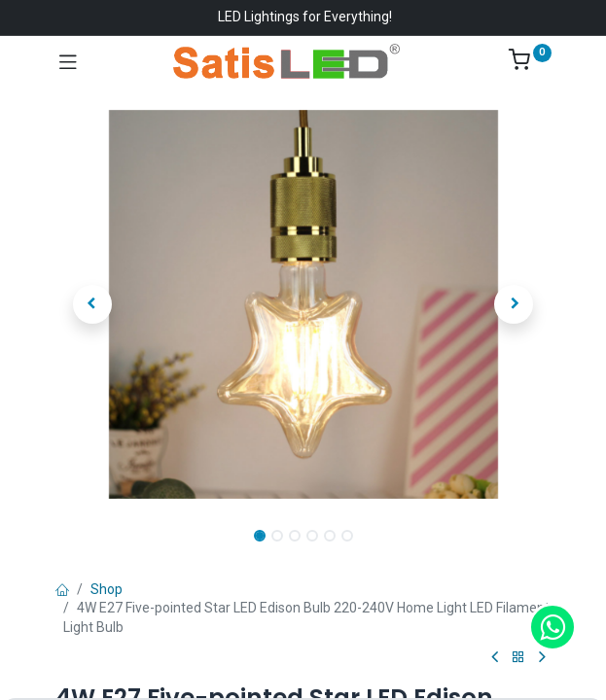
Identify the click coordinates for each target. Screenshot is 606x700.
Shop (107, 589)
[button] (93, 304)
